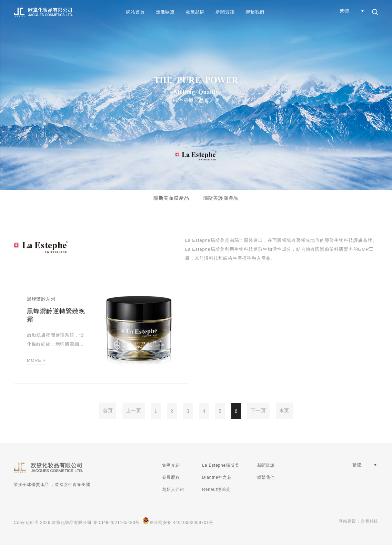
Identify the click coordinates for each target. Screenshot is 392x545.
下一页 (258, 410)
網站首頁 (135, 12)
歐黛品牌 (195, 12)
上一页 (133, 410)
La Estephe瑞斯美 (220, 465)
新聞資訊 (225, 12)
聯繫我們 (255, 12)
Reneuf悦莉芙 (216, 489)
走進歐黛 (165, 12)
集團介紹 (171, 465)
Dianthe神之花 (217, 477)
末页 (284, 410)
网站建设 (347, 521)
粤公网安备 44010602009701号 (178, 521)
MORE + (36, 360)
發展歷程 (171, 477)
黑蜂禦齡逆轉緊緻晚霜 (56, 315)
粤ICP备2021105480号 (117, 523)
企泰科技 (369, 521)
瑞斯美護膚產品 (221, 198)
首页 (108, 410)
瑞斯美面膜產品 (171, 198)
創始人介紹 (173, 489)
